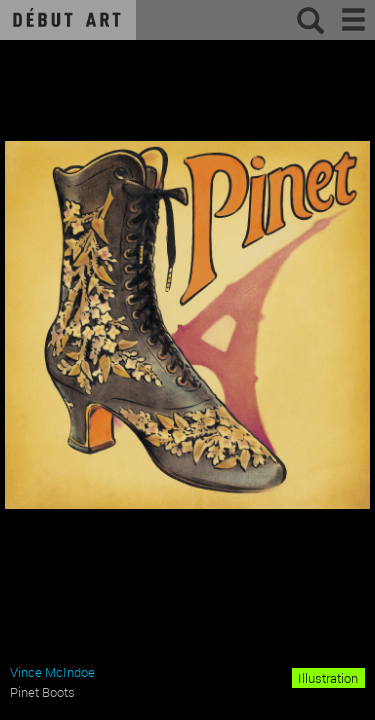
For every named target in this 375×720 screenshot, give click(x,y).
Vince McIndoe (52, 672)
